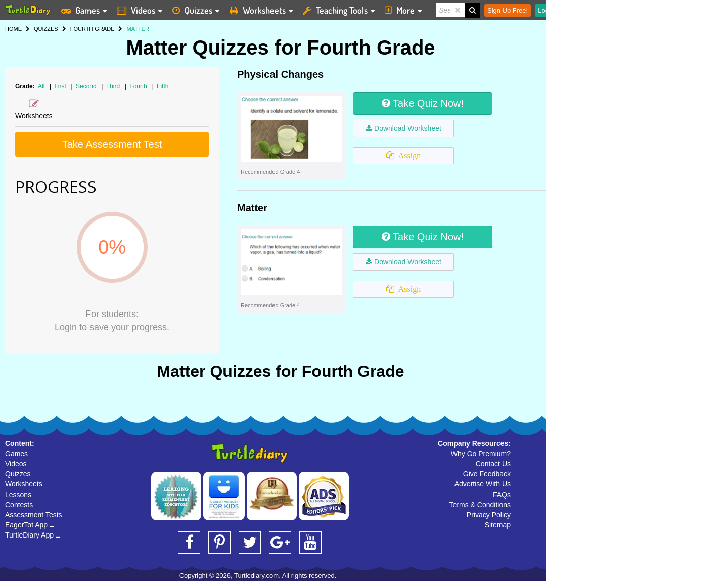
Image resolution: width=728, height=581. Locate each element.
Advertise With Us (483, 484)
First (61, 86)
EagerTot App (30, 525)
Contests (19, 505)
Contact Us (493, 464)
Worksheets (24, 484)
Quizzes (18, 474)
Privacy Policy (489, 515)
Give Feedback (487, 474)
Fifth (163, 86)
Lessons (18, 495)
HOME (13, 29)
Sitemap (498, 525)
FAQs (502, 495)
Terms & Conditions (480, 505)
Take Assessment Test (112, 144)
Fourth (139, 86)
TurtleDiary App (33, 535)
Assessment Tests (34, 515)
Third (114, 86)
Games (16, 454)
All (41, 86)
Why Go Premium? (481, 454)
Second (87, 86)
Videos (16, 464)
